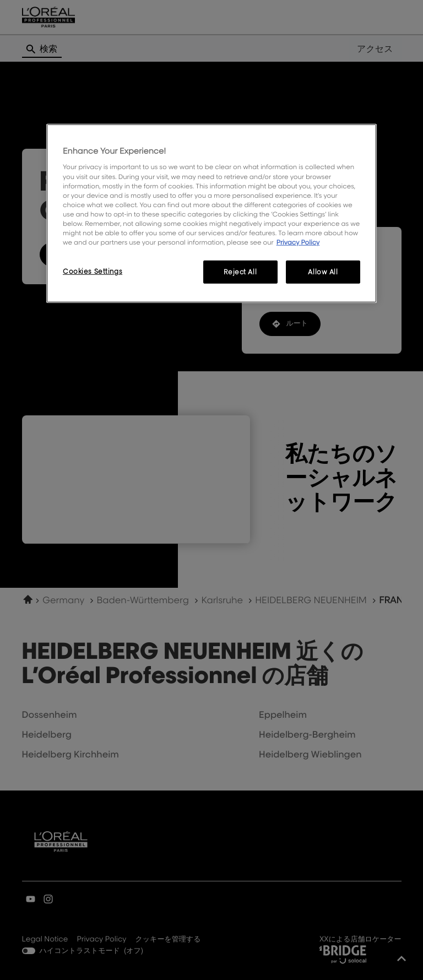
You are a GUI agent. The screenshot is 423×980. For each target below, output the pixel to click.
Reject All (240, 272)
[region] (211, 213)
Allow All (323, 272)
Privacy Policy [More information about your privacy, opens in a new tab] (298, 242)
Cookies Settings (93, 271)
